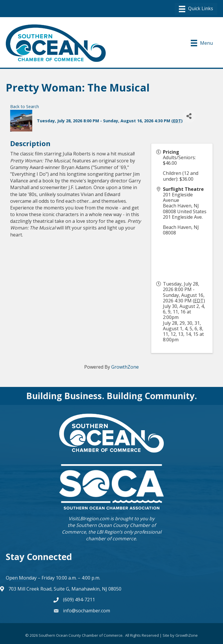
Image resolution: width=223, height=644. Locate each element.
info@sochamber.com (87, 611)
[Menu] (196, 9)
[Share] (189, 116)
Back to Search (25, 106)
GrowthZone (125, 367)
